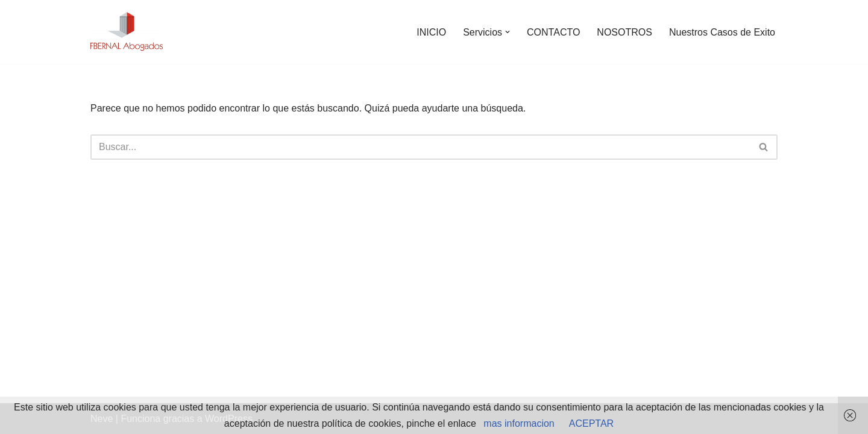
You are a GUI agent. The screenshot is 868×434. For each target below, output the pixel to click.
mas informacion (519, 423)
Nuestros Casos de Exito (722, 32)
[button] (508, 32)
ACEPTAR (591, 423)
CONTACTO (553, 32)
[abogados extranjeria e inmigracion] (127, 32)
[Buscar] (420, 147)
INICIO (431, 32)
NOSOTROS (624, 32)
